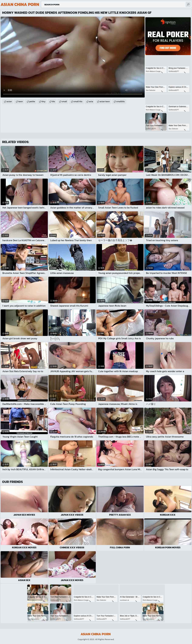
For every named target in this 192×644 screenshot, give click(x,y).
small (64, 102)
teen (21, 102)
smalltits (121, 102)
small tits (78, 102)
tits (54, 102)
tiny (43, 102)
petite (32, 102)
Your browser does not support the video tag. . (73, 57)
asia (91, 102)
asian (9, 102)
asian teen (105, 102)
